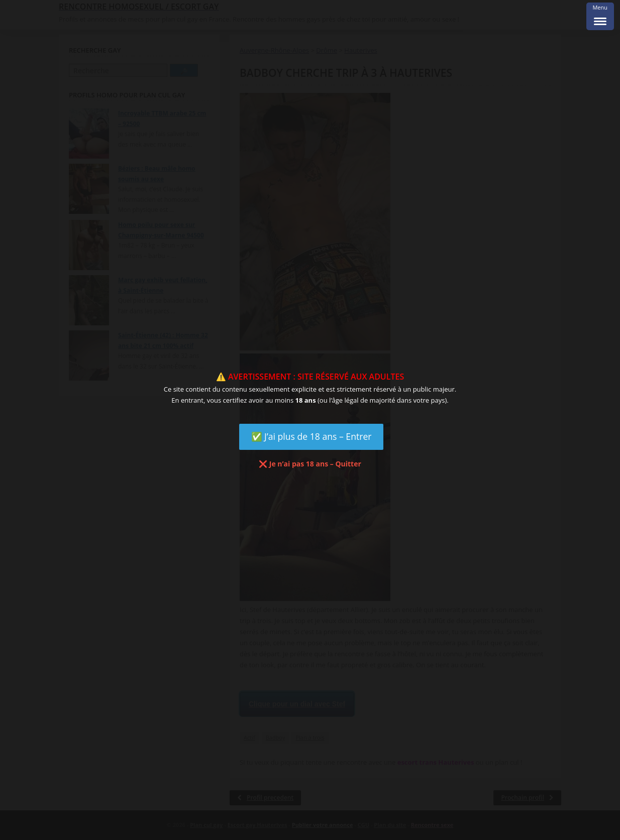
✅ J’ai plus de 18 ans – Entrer (312, 436)
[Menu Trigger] (600, 16)
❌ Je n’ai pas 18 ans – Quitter (310, 464)
